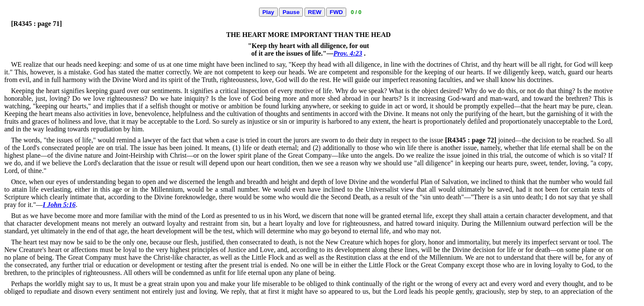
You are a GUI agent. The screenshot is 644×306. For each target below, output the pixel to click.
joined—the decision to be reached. (519, 140)
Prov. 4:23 (348, 53)
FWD (336, 12)
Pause (291, 12)
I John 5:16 (59, 205)
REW (315, 12)
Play (268, 12)
